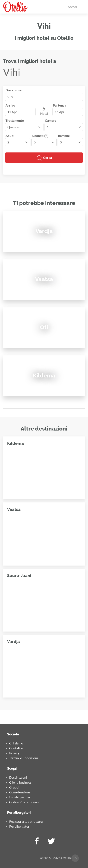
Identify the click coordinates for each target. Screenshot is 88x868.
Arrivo (10, 105)
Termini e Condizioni (23, 758)
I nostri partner (20, 797)
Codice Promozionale (24, 802)
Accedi (72, 7)
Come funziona (20, 792)
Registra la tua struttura (26, 821)
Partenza (60, 105)
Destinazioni (18, 777)
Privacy (14, 753)
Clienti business (20, 782)
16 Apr (60, 112)
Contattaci (17, 748)
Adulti (10, 136)
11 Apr (12, 112)
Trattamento (15, 120)
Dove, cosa (13, 90)
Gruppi (14, 787)
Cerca (44, 158)
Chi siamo (16, 743)
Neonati (40, 136)
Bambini (64, 136)
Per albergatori (20, 826)
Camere (51, 120)
